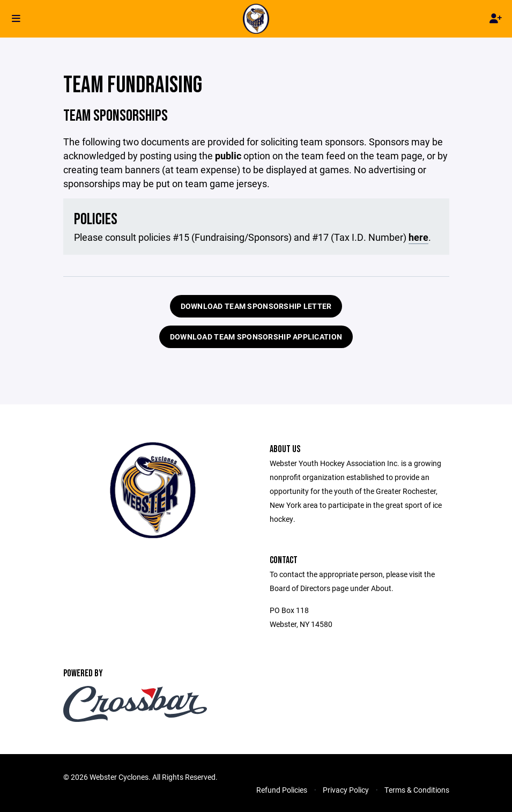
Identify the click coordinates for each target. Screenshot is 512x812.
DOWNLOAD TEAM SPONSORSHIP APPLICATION (256, 337)
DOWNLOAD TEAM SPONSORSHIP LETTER (256, 306)
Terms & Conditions (417, 790)
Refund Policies (282, 790)
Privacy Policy (346, 790)
